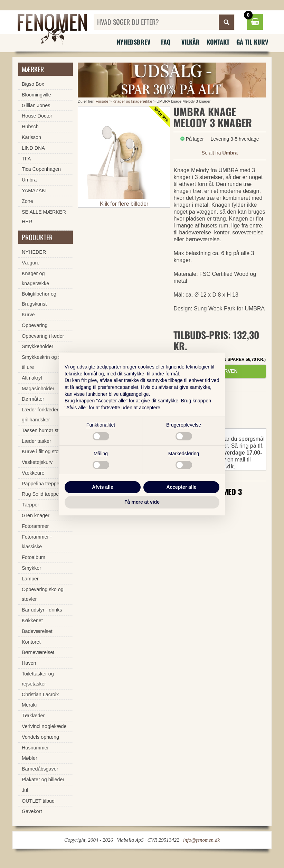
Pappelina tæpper (41, 484)
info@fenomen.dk (201, 840)
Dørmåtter (33, 399)
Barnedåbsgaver (40, 769)
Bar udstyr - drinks (42, 610)
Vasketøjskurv (37, 462)
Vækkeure (33, 473)
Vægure (31, 263)
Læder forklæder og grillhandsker (44, 415)
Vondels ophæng (40, 737)
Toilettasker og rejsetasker (38, 679)
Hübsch (30, 127)
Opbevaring (35, 325)
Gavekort (32, 811)
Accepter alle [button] (181, 487)
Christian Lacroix (40, 694)
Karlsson (31, 137)
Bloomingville (36, 95)
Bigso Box (33, 84)
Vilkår (191, 42)
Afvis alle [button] (102, 487)
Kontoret (31, 642)
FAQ (166, 42)
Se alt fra (220, 153)
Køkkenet (32, 620)
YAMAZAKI (34, 190)
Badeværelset (37, 631)
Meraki (29, 705)
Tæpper (30, 505)
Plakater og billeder (43, 780)
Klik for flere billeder (124, 204)
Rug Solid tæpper (41, 494)
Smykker (31, 568)
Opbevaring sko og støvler (43, 594)
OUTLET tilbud (38, 801)
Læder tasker (36, 441)
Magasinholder (38, 389)
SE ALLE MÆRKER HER (44, 217)
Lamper (30, 579)
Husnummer (35, 748)
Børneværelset (38, 652)
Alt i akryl (32, 378)
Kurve (28, 315)
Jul (25, 790)
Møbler (30, 758)
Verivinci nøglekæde (44, 726)
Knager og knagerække (132, 101)
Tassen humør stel (42, 430)
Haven (29, 663)
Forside (102, 101)
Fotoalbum (34, 557)
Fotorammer (35, 526)
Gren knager (36, 515)
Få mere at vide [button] (142, 502)
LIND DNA (33, 148)
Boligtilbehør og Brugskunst (39, 299)
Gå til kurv (252, 42)
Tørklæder (33, 716)
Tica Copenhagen (41, 169)
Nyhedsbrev (134, 42)
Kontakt (218, 42)
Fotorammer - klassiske (37, 542)
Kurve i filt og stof (41, 451)
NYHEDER (34, 252)
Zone (27, 201)
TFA (26, 159)
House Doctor (37, 116)
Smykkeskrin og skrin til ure (45, 362)
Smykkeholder (37, 346)
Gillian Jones (36, 105)
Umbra (29, 180)
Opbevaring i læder (43, 336)
